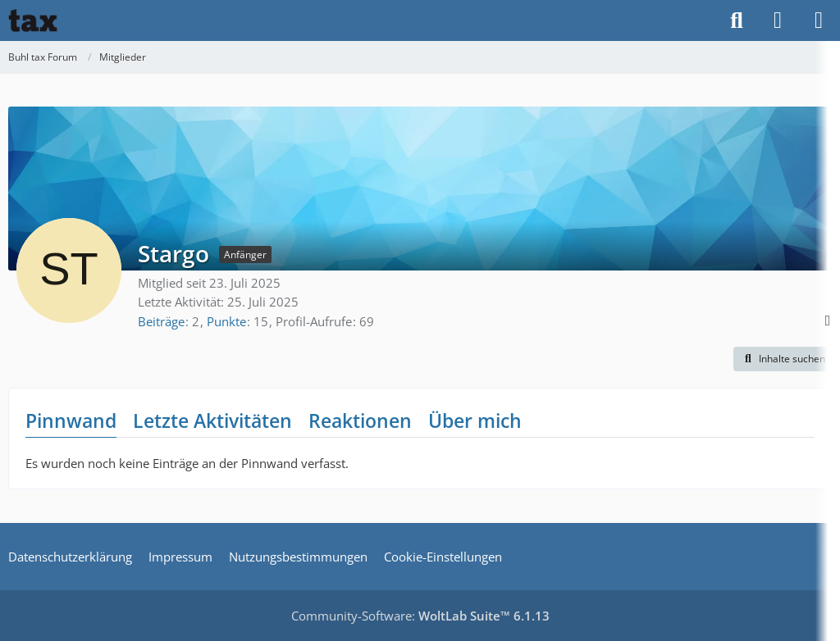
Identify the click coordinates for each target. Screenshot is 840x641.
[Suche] (737, 20)
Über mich (475, 421)
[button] (783, 359)
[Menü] (819, 20)
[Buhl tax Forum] (33, 20)
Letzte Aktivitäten (212, 421)
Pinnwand (71, 421)
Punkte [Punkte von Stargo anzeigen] (226, 321)
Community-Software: (420, 616)
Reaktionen (360, 421)
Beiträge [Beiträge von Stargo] (161, 321)
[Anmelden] (778, 20)
